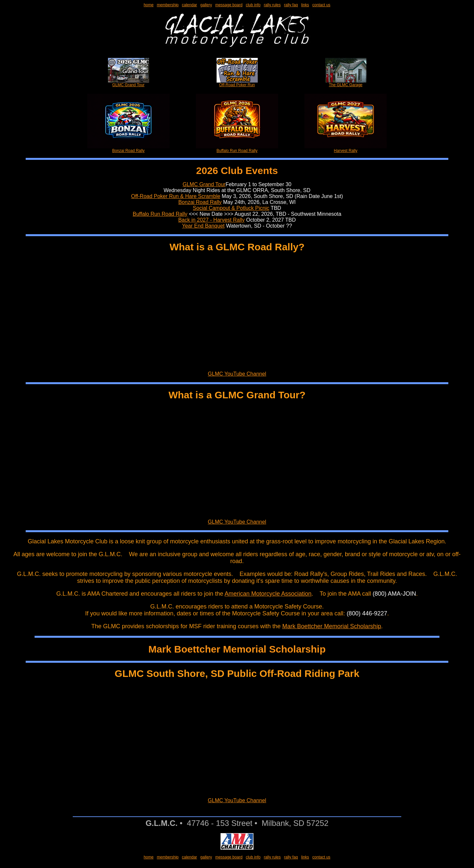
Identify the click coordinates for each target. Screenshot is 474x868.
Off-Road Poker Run (237, 83)
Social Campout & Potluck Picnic (231, 208)
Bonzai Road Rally (128, 149)
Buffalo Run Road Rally (237, 149)
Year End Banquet (203, 226)
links (305, 5)
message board (229, 5)
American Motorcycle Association (268, 594)
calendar (190, 5)
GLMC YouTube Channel (237, 374)
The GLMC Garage (346, 83)
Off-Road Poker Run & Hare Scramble (176, 196)
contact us (321, 5)
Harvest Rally (346, 149)
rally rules (272, 5)
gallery (206, 5)
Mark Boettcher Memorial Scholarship (332, 626)
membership (168, 5)
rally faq (291, 5)
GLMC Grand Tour (129, 83)
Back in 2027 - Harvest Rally (211, 220)
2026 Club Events (237, 171)
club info (253, 5)
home (148, 5)
